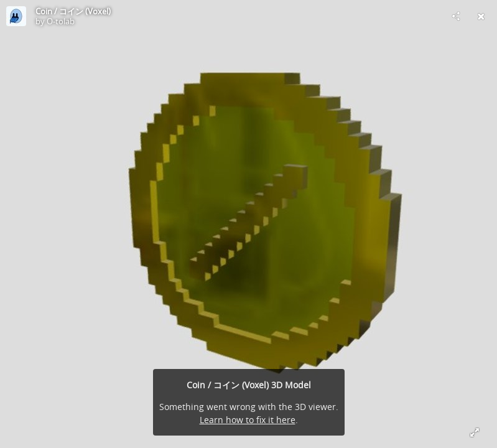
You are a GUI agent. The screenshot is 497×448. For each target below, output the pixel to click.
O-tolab (61, 21)
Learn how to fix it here (248, 420)
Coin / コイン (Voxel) (73, 11)
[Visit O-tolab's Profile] (16, 16)
